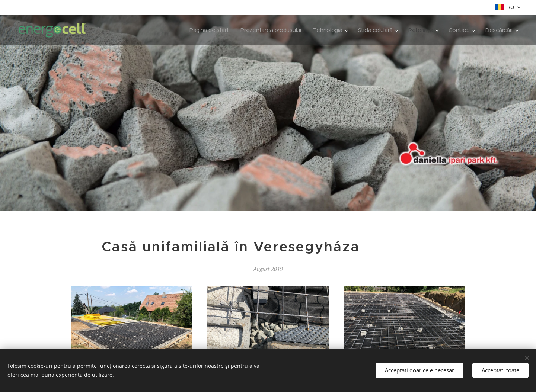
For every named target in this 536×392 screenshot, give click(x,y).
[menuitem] (202, 30)
